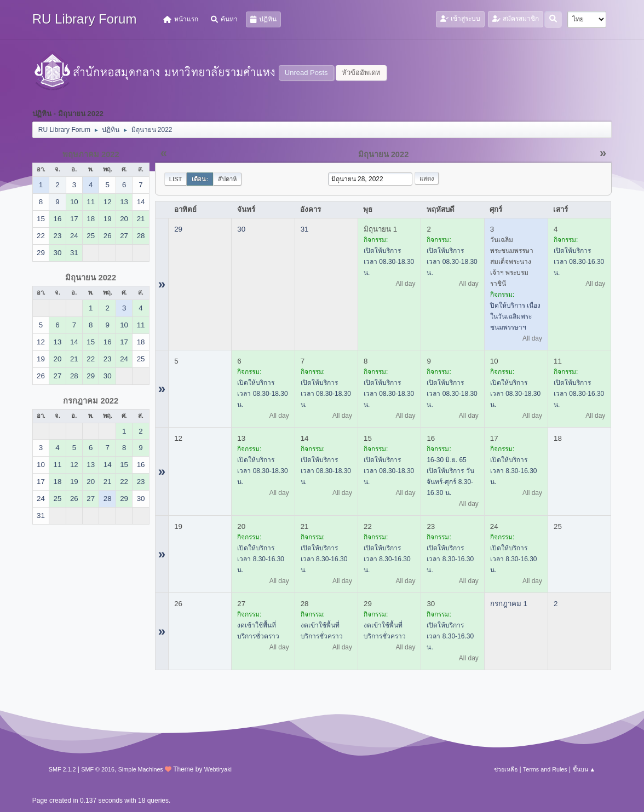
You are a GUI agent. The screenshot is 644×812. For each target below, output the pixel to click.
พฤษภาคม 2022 (91, 154)
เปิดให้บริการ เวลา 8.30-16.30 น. (514, 471)
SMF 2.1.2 (62, 769)
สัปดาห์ (227, 179)
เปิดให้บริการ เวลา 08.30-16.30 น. (579, 262)
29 (178, 229)
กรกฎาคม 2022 (91, 401)
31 (305, 229)
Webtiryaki (218, 769)
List (176, 179)
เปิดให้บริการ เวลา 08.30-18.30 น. (389, 262)
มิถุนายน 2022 (91, 278)
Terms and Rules (545, 769)
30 (241, 229)
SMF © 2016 (98, 769)
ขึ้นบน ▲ (584, 769)
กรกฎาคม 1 (509, 604)
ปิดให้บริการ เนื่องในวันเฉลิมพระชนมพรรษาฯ (515, 316)
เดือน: (200, 179)
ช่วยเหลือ (506, 769)
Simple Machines (141, 769)
